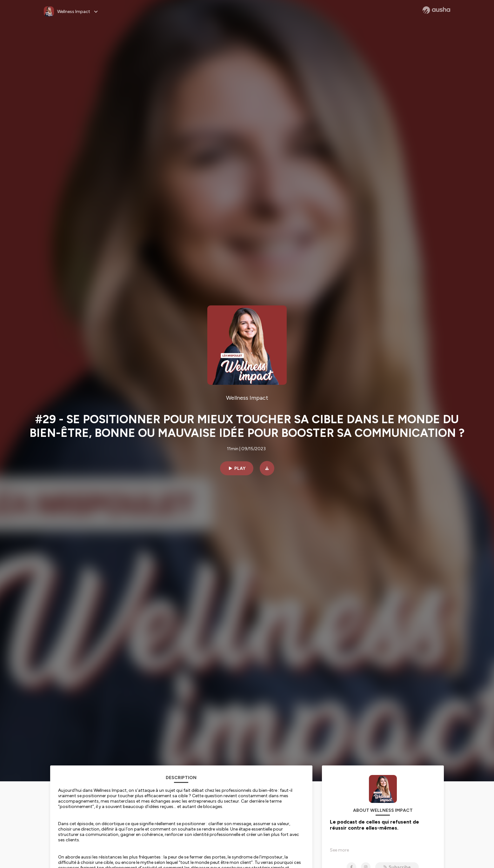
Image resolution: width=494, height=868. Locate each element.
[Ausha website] (436, 10)
